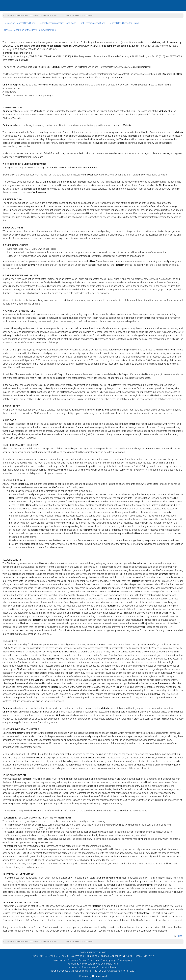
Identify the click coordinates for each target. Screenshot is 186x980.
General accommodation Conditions (57, 23)
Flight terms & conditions (92, 23)
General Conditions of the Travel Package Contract (30, 30)
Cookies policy (125, 960)
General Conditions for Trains (124, 23)
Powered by (93, 976)
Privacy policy (108, 960)
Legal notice (59, 960)
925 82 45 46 (126, 956)
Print (178, 936)
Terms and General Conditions (20, 23)
